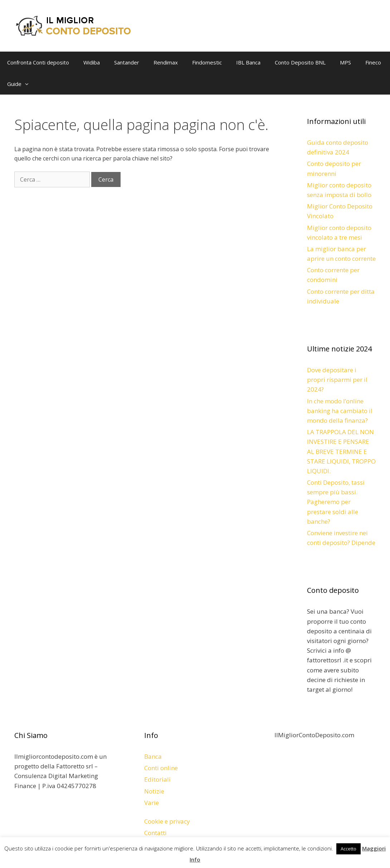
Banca (153, 756)
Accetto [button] (348, 849)
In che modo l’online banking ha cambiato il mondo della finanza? (340, 411)
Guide (21, 84)
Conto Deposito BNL (300, 62)
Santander (127, 62)
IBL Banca (248, 62)
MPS (345, 62)
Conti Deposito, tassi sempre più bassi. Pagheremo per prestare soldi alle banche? (336, 502)
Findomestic (207, 62)
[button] (29, 84)
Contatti (155, 833)
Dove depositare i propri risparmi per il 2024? (337, 380)
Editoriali (157, 779)
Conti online (161, 768)
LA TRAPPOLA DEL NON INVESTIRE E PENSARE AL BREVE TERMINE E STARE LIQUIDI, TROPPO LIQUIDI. (341, 451)
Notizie (154, 791)
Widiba (92, 62)
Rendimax (166, 62)
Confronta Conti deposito (38, 62)
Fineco (373, 62)
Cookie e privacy (167, 821)
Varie (152, 803)
